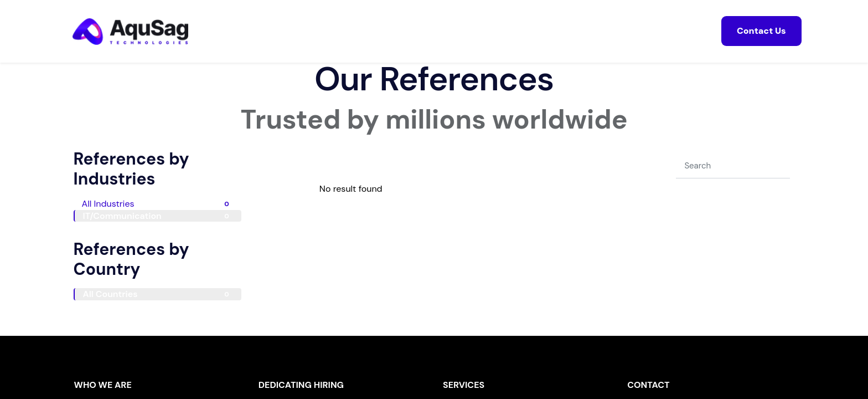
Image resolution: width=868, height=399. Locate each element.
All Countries (158, 294)
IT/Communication (158, 216)
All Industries (157, 204)
